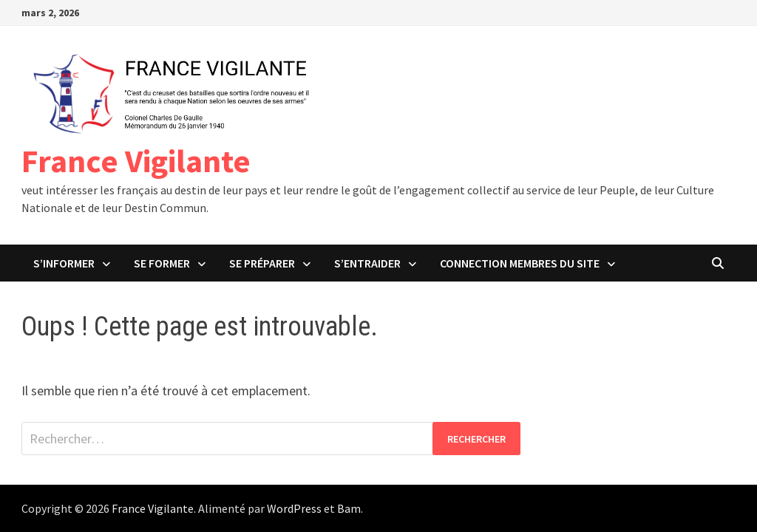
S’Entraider (367, 263)
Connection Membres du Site (520, 263)
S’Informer (64, 263)
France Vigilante (136, 161)
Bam (349, 508)
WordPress (294, 508)
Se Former (162, 263)
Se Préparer (262, 263)
